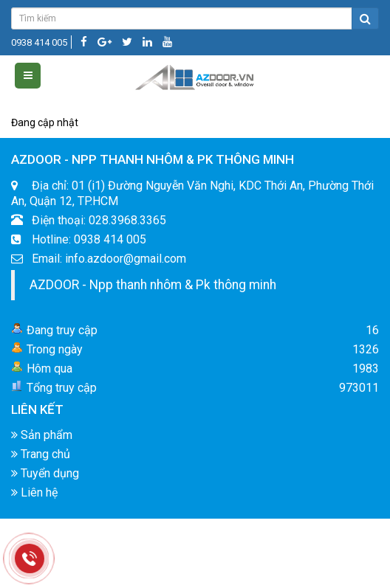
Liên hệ (34, 497)
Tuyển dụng (45, 478)
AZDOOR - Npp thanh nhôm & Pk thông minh (153, 288)
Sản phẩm (42, 439)
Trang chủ (41, 459)
